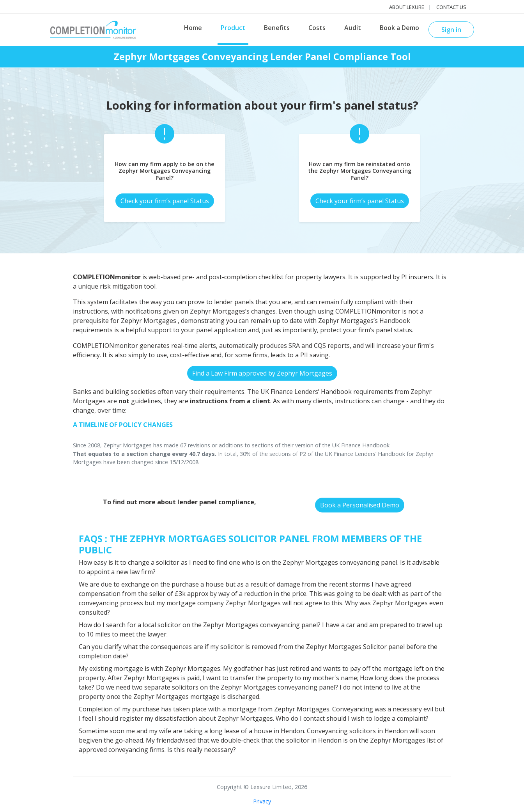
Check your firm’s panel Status (165, 201)
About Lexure (407, 7)
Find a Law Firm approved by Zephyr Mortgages (262, 373)
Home (193, 28)
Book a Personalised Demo (360, 505)
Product (233, 28)
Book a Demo (399, 28)
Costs (317, 28)
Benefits (277, 28)
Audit (353, 28)
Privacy (262, 801)
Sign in (451, 30)
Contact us (451, 7)
